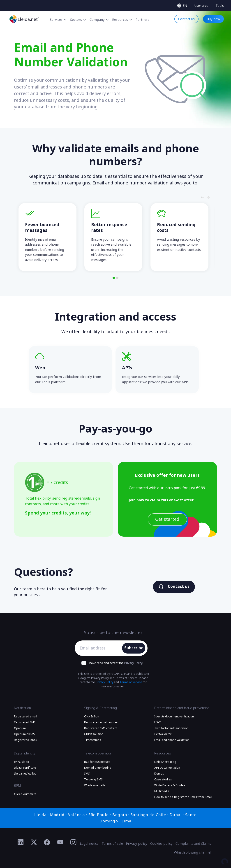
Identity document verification (174, 717)
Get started (167, 519)
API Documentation (167, 768)
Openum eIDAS (24, 734)
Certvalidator (163, 734)
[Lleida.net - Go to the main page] (24, 19)
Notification (22, 708)
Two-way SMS (93, 780)
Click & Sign (92, 717)
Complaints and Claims (193, 844)
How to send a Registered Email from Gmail (183, 797)
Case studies (163, 780)
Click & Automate (25, 794)
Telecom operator (98, 753)
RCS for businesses (97, 762)
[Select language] (182, 6)
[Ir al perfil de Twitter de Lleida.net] (34, 842)
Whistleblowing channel (193, 852)
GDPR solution (94, 734)
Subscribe (134, 648)
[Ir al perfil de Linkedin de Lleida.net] (21, 842)
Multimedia (162, 791)
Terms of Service (131, 682)
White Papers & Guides (170, 785)
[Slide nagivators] (202, 197)
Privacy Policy (133, 663)
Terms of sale (112, 844)
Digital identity (25, 753)
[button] (114, 278)
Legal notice (89, 844)
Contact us (174, 586)
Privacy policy (137, 844)
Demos (159, 774)
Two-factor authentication (171, 728)
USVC (158, 722)
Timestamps (93, 740)
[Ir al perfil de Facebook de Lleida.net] (47, 842)
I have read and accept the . (115, 663)
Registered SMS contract (100, 728)
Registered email (25, 717)
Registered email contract (101, 722)
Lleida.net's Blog (165, 762)
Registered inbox (26, 740)
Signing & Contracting (100, 708)
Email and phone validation (172, 740)
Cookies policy (161, 844)
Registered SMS (25, 722)
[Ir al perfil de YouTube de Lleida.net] (60, 842)
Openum (20, 728)
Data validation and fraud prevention (182, 708)
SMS (87, 774)
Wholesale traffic (95, 785)
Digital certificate (25, 768)
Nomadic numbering (98, 768)
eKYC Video (22, 762)
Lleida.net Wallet (25, 774)
